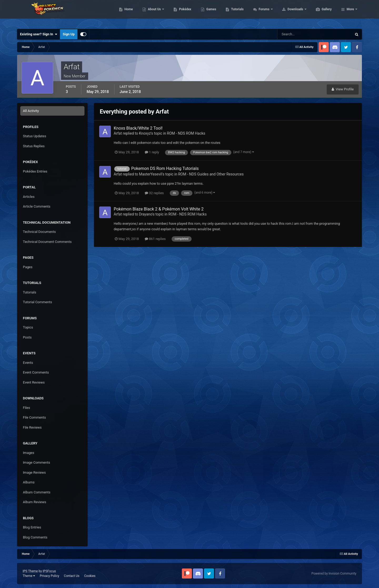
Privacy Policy (49, 576)
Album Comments (37, 492)
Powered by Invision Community (334, 574)
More (350, 13)
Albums (29, 482)
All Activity (31, 111)
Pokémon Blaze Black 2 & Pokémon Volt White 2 (159, 209)
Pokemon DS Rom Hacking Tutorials (165, 168)
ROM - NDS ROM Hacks (186, 133)
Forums (289, 13)
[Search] (299, 34)
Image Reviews (34, 472)
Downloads (321, 13)
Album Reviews (34, 502)
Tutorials (262, 13)
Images (29, 453)
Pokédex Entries (35, 171)
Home (154, 13)
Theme (29, 576)
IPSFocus (49, 571)
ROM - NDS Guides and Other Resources (211, 174)
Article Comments (37, 206)
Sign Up (69, 34)
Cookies (90, 576)
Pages (28, 267)
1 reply (152, 152)
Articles (29, 197)
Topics (28, 327)
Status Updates (34, 136)
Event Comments (36, 372)
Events (28, 363)
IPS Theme (30, 571)
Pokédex (210, 13)
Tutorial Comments (38, 302)
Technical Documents (39, 232)
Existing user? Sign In (39, 34)
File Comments (34, 417)
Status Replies (34, 146)
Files (26, 408)
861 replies (155, 239)
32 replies (154, 193)
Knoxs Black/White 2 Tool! (138, 128)
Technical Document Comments (47, 242)
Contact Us (72, 576)
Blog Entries (32, 527)
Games (236, 13)
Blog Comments (35, 537)
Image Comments (36, 462)
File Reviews (32, 427)
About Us (180, 13)
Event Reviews (34, 382)
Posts (27, 337)
